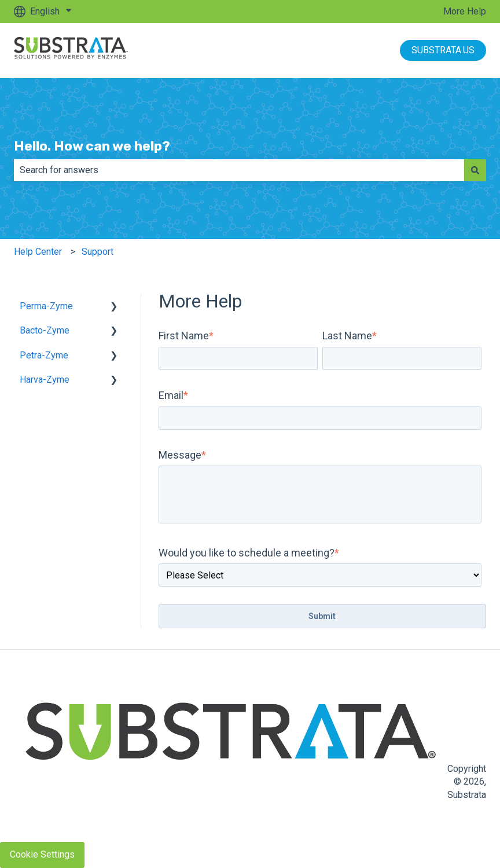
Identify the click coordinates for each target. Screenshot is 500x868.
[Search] (475, 170)
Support (98, 252)
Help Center (38, 252)
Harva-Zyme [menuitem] (45, 380)
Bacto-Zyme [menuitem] (45, 330)
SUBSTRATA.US (443, 50)
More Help (465, 11)
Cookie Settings (42, 854)
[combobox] (239, 170)
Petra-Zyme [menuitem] (44, 355)
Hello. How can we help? (92, 146)
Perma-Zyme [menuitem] (46, 306)
